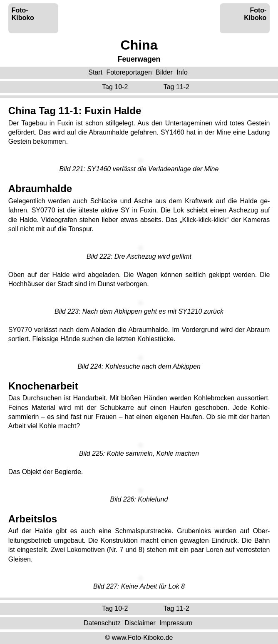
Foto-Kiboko (23, 14)
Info (182, 72)
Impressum (176, 623)
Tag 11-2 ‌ (177, 87)
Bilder (164, 72)
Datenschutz (102, 623)
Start (95, 72)
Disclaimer (140, 623)
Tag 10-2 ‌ (116, 87)
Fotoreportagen (129, 72)
